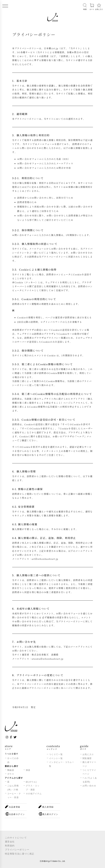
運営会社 (10, 842)
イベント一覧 (56, 758)
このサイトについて (16, 838)
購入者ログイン (50, 814)
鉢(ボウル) (31, 782)
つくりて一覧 (56, 754)
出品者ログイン (17, 814)
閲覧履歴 (87, 758)
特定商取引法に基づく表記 (20, 854)
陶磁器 (11, 770)
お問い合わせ (89, 786)
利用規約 (10, 846)
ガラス (11, 774)
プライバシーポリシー (17, 850)
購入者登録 (48, 807)
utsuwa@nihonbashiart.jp (48, 659)
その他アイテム (34, 794)
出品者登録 (15, 807)
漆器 (28, 770)
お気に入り (88, 754)
